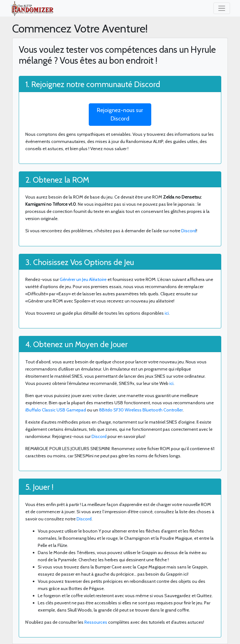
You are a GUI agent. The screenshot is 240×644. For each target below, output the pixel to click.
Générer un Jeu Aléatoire (83, 279)
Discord (189, 231)
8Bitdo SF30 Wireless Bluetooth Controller (141, 410)
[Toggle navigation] (222, 8)
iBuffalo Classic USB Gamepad (56, 410)
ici (167, 313)
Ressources (96, 622)
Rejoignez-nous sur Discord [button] (120, 114)
